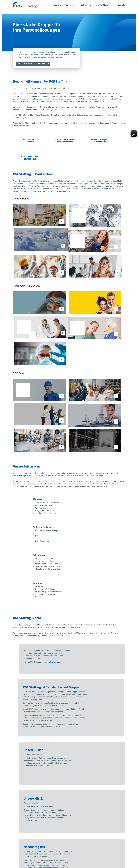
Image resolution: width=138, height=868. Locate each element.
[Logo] (25, 4)
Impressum (33, 859)
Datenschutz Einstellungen (110, 859)
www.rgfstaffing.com (101, 501)
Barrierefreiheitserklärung (89, 859)
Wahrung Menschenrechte (67, 859)
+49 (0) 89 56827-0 (24, 769)
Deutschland (22, 764)
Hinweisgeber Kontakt (47, 859)
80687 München (23, 762)
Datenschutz (22, 859)
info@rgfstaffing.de (24, 774)
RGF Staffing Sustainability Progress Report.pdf (90, 730)
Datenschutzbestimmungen (96, 802)
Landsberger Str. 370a (25, 759)
